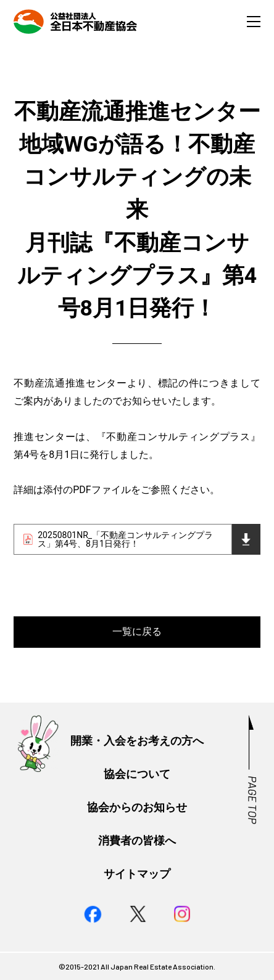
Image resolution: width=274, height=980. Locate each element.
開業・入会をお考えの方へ (137, 741)
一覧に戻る (137, 631)
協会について (137, 774)
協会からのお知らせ (137, 807)
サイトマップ (137, 874)
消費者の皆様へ (137, 841)
